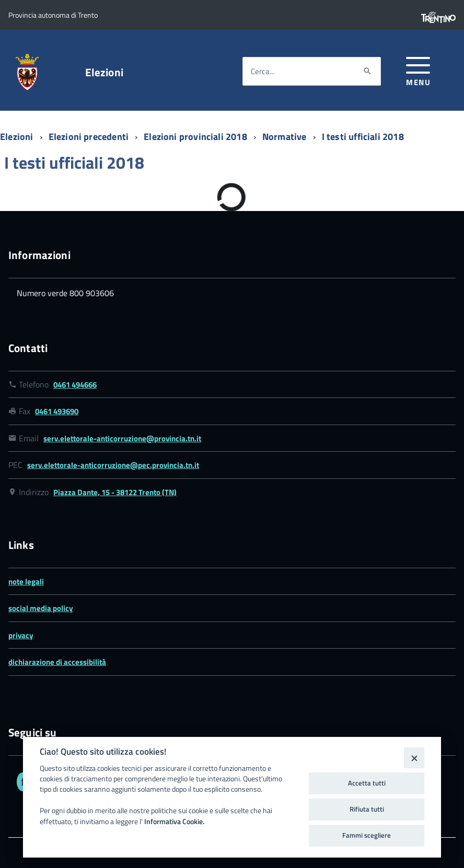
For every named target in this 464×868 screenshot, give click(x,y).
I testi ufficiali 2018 (363, 137)
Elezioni (104, 72)
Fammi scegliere (367, 835)
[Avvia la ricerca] (367, 72)
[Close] (414, 758)
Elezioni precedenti (90, 137)
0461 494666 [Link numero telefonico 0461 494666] (75, 385)
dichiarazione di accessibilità (57, 662)
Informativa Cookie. (174, 822)
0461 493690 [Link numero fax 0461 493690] (57, 411)
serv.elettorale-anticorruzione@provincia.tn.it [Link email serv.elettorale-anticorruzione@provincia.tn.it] (122, 438)
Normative (286, 137)
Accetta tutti (367, 783)
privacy (21, 635)
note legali (26, 582)
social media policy (41, 608)
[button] (418, 70)
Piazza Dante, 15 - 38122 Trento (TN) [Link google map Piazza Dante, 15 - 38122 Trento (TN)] (115, 492)
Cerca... (263, 71)
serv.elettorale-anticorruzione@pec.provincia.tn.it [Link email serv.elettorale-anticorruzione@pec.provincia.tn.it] (113, 465)
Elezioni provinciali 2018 (196, 137)
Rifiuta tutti (367, 809)
